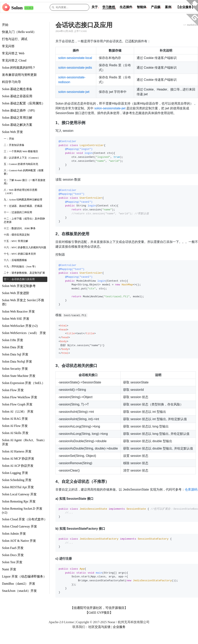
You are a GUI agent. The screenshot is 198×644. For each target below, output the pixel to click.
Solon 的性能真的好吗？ (19, 68)
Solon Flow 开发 (13, 390)
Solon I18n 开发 (13, 340)
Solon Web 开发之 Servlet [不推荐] (23, 302)
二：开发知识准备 (14, 145)
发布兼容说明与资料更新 (19, 75)
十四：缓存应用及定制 (17, 235)
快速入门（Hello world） (19, 32)
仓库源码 (191, 489)
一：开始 (9, 139)
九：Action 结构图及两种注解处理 (23, 200)
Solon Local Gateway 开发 (19, 494)
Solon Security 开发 (15, 369)
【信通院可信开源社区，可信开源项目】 (99, 608)
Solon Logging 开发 (15, 473)
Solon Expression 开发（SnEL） (23, 383)
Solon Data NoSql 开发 (17, 361)
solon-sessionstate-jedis (75, 68)
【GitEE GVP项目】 (99, 613)
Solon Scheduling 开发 (17, 480)
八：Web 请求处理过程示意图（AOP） (20, 192)
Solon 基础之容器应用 (17, 96)
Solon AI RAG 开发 (15, 419)
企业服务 (119, 627)
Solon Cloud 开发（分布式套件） (25, 519)
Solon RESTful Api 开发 (18, 487)
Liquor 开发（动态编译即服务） (24, 576)
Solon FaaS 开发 (13, 548)
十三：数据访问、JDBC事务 (20, 228)
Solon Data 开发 (13, 347)
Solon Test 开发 (12, 562)
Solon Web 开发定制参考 (19, 286)
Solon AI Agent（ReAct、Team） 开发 (24, 442)
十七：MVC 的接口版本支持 (20, 254)
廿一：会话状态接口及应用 (19, 279)
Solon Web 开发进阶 (16, 293)
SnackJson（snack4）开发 (19, 591)
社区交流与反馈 (99, 627)
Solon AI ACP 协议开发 (18, 466)
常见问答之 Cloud (14, 60)
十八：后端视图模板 (15, 260)
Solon (17, 8)
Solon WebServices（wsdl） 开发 (24, 333)
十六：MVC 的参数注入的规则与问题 (25, 247)
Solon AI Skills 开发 (15, 433)
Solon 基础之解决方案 (17, 125)
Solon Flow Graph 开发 (17, 404)
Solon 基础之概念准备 (17, 89)
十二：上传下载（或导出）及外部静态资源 (24, 220)
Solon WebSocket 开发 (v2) (20, 326)
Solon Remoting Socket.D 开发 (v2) (22, 511)
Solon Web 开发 (12, 132)
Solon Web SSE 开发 (16, 319)
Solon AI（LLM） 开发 (18, 412)
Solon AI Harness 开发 (17, 451)
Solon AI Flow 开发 (15, 426)
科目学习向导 (11, 82)
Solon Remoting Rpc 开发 (19, 501)
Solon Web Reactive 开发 (18, 311)
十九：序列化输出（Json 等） (20, 267)
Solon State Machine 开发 (19, 376)
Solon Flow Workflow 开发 (20, 397)
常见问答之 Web (13, 53)
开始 (5, 25)
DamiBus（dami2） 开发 (19, 584)
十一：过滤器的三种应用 (18, 212)
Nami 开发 (9, 569)
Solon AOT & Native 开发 (19, 541)
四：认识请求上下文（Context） (22, 158)
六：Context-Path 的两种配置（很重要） (24, 172)
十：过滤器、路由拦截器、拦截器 (23, 206)
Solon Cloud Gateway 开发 (20, 526)
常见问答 (8, 46)
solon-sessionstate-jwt (74, 92)
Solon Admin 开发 (14, 534)
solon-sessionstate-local (75, 58)
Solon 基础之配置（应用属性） (23, 103)
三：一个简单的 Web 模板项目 (21, 151)
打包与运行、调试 (15, 39)
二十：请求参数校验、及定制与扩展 (24, 273)
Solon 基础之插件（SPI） (19, 110)
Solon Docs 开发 (13, 555)
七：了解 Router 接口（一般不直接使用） (25, 182)
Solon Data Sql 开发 (15, 354)
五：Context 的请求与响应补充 (21, 164)
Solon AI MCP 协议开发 (18, 459)
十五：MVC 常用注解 (16, 241)
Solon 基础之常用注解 (17, 118)
